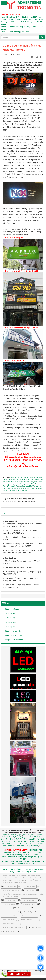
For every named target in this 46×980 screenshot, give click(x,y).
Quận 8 (11, 837)
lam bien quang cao (29, 869)
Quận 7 (5, 837)
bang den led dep (9, 920)
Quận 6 (39, 835)
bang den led (7, 908)
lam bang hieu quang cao (11, 890)
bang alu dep (27, 912)
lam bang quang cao (29, 900)
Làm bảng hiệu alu (12, 613)
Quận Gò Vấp (30, 841)
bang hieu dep (11, 900)
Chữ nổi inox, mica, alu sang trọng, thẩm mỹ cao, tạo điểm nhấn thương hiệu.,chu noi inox (23, 895)
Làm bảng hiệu (10, 618)
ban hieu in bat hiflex (29, 916)
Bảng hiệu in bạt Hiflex (13, 631)
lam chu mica (36, 928)
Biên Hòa (16, 846)
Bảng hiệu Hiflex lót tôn (13, 635)
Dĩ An (41, 846)
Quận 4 (26, 835)
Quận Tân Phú (34, 839)
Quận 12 (40, 837)
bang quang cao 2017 (28, 920)
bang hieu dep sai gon (29, 904)
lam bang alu (30, 890)
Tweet (5, 513)
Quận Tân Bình (22, 839)
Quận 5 (33, 835)
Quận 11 (33, 837)
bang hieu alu (31, 872)
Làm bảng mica (11, 622)
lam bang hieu (11, 886)
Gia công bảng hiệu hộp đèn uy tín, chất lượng (23, 537)
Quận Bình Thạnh (8, 839)
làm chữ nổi (10, 931)
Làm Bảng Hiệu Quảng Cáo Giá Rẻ (14, 928)
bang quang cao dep (10, 912)
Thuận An (35, 846)
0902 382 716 (36, 850)
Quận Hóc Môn (10, 843)
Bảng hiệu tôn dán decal (14, 640)
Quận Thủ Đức (17, 841)
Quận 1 (6, 835)
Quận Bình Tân (34, 843)
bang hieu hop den (29, 886)
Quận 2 (13, 835)
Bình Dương (25, 846)
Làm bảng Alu (10, 627)
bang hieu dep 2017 (9, 916)
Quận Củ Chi (22, 843)
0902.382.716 (19, 974)
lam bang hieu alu (9, 904)
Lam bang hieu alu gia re (11, 869)
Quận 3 (20, 835)
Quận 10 (25, 837)
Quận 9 (18, 837)
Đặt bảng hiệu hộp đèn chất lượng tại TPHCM (22, 561)
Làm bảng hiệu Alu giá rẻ (14, 567)
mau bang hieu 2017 (10, 924)
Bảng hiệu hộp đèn (12, 609)
